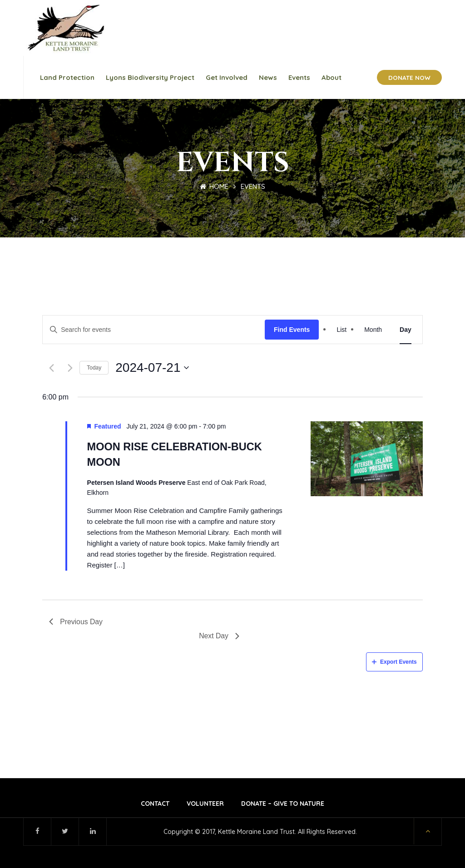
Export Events (394, 661)
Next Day (219, 635)
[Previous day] (52, 367)
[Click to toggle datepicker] (152, 367)
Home (214, 185)
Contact (155, 803)
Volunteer (205, 803)
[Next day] (70, 367)
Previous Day (76, 621)
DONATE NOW (409, 76)
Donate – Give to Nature (283, 803)
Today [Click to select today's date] (94, 367)
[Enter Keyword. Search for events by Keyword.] (154, 329)
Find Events (292, 329)
